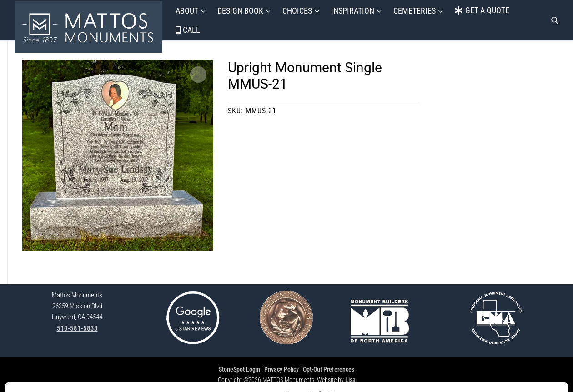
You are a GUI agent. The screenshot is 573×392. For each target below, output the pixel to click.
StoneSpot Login (239, 369)
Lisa (350, 380)
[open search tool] (555, 20)
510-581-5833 (77, 328)
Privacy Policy (281, 369)
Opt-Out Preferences (329, 369)
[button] (198, 75)
